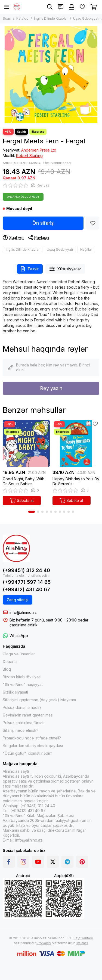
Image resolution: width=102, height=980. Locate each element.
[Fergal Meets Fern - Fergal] (51, 75)
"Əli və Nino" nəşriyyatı (23, 684)
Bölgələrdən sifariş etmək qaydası (33, 746)
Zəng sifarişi (18, 600)
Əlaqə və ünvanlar (19, 654)
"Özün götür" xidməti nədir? (27, 753)
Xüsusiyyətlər (65, 269)
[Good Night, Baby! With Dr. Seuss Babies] (26, 444)
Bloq (7, 669)
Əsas (7, 18)
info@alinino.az (23, 612)
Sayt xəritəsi (83, 938)
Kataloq (22, 18)
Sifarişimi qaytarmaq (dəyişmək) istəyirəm (39, 700)
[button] (32, 512)
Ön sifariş (43, 223)
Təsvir (30, 269)
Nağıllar (86, 249)
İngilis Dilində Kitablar (51, 18)
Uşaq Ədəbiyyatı (86, 18)
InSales (82, 943)
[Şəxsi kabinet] (72, 7)
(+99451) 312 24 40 (26, 570)
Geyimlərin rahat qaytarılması (28, 715)
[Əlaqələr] (61, 7)
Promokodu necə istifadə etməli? (32, 738)
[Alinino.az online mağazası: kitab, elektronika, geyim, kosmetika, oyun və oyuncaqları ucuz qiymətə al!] (17, 7)
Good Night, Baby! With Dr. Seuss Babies (24, 481)
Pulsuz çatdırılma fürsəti (24, 723)
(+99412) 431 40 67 (26, 589)
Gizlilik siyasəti (15, 692)
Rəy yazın (51, 388)
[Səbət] (94, 7)
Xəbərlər (10, 661)
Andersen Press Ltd (39, 150)
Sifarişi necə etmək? (21, 730)
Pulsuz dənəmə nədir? (22, 707)
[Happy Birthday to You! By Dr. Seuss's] (76, 444)
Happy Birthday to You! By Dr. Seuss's (76, 481)
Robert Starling (29, 156)
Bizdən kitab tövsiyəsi (22, 677)
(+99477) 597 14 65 (27, 582)
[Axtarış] (50, 7)
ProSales (44, 943)
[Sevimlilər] (82, 7)
